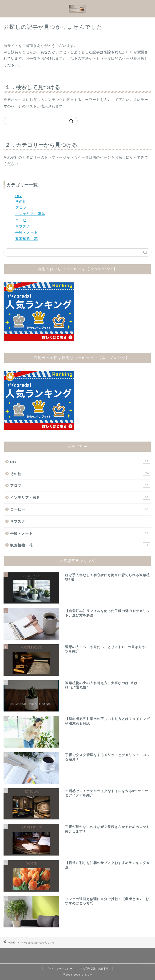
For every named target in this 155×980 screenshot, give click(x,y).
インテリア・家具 (30, 214)
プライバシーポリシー (59, 969)
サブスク (23, 226)
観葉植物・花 (27, 239)
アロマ (21, 208)
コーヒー (23, 220)
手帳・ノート (27, 232)
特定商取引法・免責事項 (94, 969)
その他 (21, 201)
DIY (19, 196)
